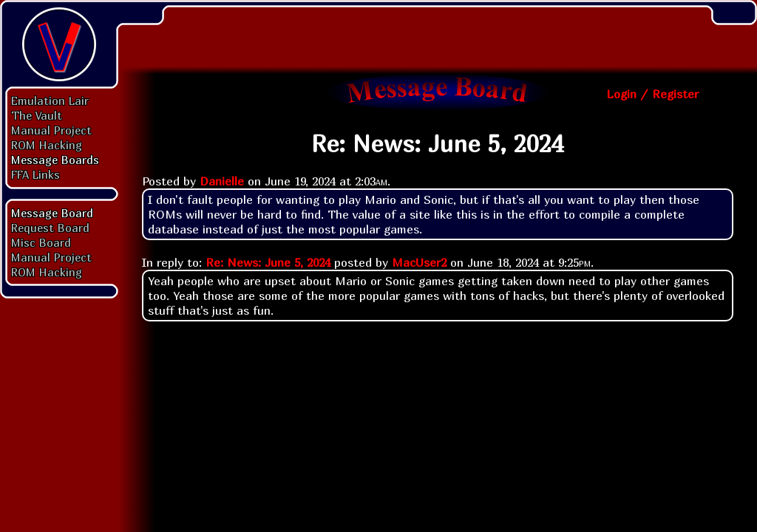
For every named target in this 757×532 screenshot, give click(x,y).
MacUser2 (419, 262)
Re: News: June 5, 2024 (268, 262)
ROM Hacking (47, 145)
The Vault (37, 115)
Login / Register (652, 94)
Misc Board (41, 242)
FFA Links (35, 174)
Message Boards (55, 160)
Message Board (52, 213)
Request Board (50, 228)
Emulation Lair (50, 100)
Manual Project (51, 130)
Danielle (222, 181)
